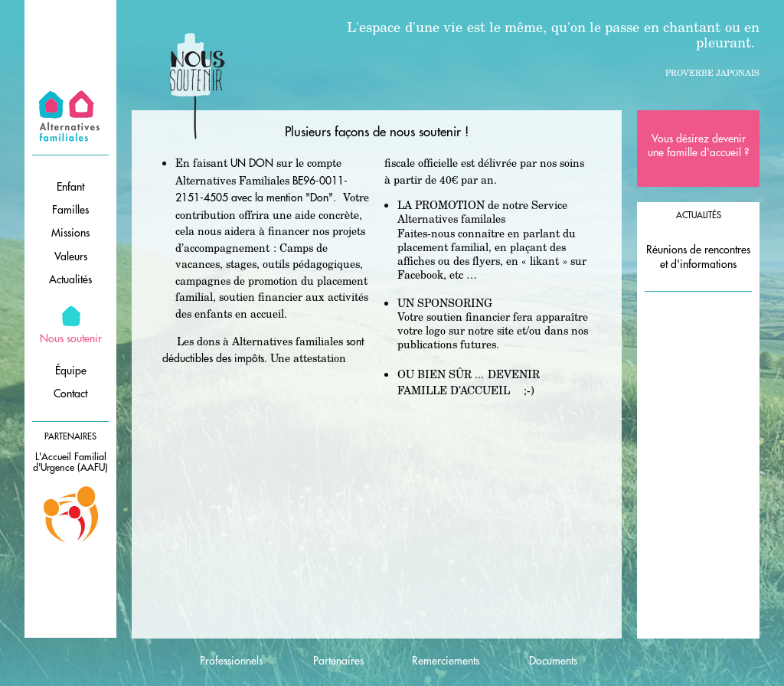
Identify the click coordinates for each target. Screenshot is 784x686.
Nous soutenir (71, 338)
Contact (70, 394)
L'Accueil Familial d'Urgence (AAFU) (70, 462)
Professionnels (231, 661)
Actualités (70, 279)
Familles (70, 210)
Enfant (70, 187)
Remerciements (446, 661)
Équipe (71, 371)
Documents (553, 661)
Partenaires (338, 661)
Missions (70, 233)
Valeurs (71, 256)
